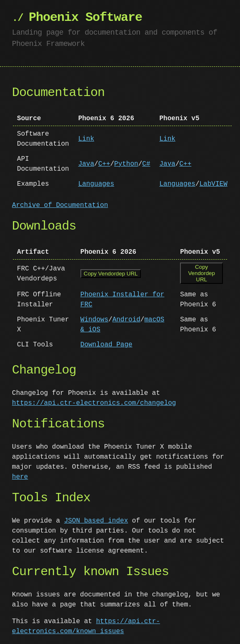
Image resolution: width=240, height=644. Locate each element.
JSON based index (96, 520)
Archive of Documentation (60, 205)
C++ (104, 164)
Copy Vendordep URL (111, 274)
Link (86, 139)
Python (126, 164)
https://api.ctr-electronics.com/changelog (94, 402)
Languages (96, 184)
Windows (94, 319)
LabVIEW (213, 184)
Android (126, 319)
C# (146, 164)
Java (86, 164)
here (20, 476)
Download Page (106, 344)
